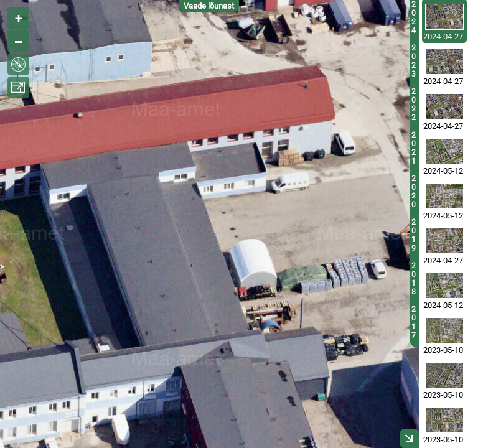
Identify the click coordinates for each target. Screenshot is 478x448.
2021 (414, 148)
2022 (414, 105)
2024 (414, 17)
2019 (414, 235)
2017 (414, 322)
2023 (414, 61)
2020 (414, 192)
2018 (414, 279)
